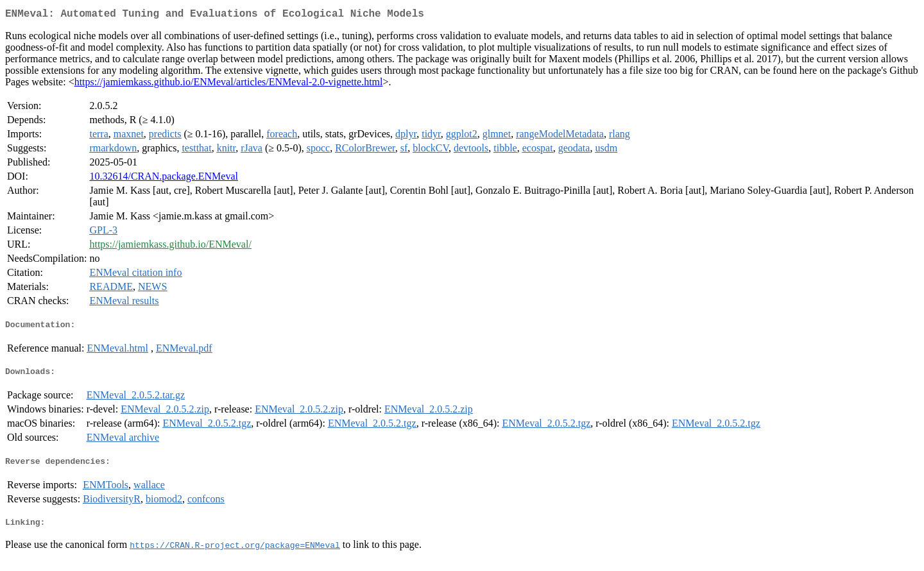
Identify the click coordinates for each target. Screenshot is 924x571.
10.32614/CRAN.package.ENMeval (164, 179)
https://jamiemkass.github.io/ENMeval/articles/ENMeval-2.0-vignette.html (229, 84)
